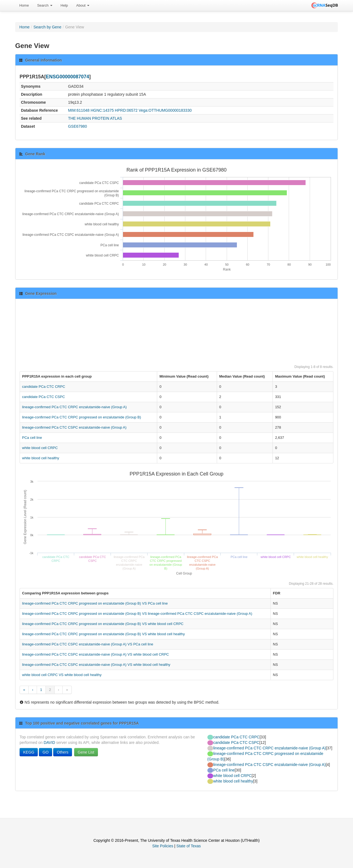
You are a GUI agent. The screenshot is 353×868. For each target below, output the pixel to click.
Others (63, 752)
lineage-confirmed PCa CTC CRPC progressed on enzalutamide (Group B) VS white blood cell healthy (103, 634)
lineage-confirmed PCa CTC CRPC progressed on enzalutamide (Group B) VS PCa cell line (95, 603)
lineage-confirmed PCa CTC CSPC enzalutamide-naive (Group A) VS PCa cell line (88, 644)
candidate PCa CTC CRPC (44, 387)
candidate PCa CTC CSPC (43, 397)
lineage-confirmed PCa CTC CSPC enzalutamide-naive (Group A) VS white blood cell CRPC (96, 654)
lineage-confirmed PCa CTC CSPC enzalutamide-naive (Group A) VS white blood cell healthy (96, 665)
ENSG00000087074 (67, 77)
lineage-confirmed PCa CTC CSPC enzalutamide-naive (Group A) (74, 427)
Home (24, 5)
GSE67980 (78, 126)
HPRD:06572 (126, 110)
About (83, 5)
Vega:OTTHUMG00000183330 (165, 110)
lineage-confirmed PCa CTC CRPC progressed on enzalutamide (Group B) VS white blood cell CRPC (103, 624)
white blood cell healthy (41, 458)
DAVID (49, 743)
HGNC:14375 (102, 110)
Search (45, 5)
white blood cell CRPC (40, 448)
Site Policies (163, 846)
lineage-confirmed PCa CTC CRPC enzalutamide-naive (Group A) (74, 407)
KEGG (29, 752)
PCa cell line (32, 438)
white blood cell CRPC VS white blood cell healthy (62, 675)
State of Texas (189, 846)
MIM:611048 (79, 110)
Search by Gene (47, 27)
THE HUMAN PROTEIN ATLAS (95, 118)
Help (64, 5)
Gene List (86, 752)
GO (46, 752)
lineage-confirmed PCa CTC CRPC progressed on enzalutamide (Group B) (81, 417)
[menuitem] (24, 6)
